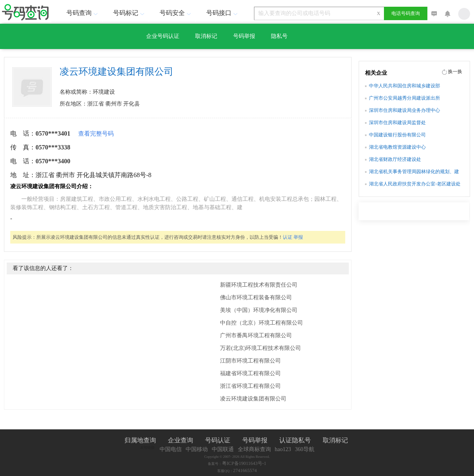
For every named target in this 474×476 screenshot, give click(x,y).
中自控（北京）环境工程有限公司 (261, 323)
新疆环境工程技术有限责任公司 (259, 285)
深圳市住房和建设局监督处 (397, 123)
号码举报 (244, 36)
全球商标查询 (254, 449)
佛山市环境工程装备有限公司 (256, 297)
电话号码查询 (406, 13)
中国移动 (197, 449)
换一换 (455, 72)
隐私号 (279, 36)
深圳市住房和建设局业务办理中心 (404, 110)
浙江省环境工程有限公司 (250, 386)
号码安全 (176, 13)
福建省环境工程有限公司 (250, 373)
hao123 (283, 449)
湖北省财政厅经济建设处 (395, 159)
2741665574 (245, 470)
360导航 (305, 449)
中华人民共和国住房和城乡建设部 (404, 86)
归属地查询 (140, 440)
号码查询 (83, 13)
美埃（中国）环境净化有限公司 (259, 310)
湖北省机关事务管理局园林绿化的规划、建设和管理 (414, 172)
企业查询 (181, 440)
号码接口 (223, 13)
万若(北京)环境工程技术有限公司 (261, 348)
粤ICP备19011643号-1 (244, 463)
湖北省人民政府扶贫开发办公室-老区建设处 (415, 184)
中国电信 (171, 449)
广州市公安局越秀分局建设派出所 (404, 98)
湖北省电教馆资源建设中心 (397, 147)
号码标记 (130, 13)
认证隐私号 (295, 440)
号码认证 (218, 440)
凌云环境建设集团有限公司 (253, 399)
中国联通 (223, 449)
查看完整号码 (96, 134)
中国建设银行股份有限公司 (397, 135)
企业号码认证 (163, 36)
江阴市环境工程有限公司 (250, 361)
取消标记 (206, 36)
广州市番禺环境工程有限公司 (256, 335)
